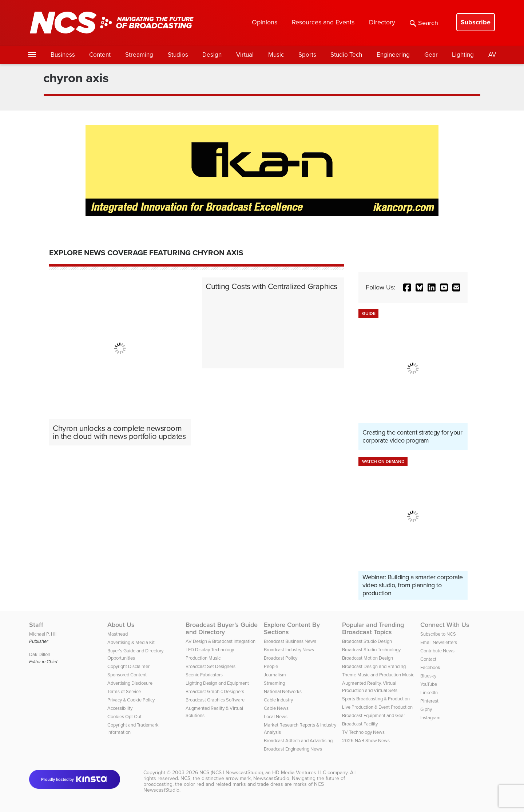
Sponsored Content (127, 675)
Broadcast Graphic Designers (215, 691)
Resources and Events (323, 22)
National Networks (283, 691)
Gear (431, 55)
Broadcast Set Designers (211, 666)
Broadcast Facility (360, 724)
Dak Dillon (40, 654)
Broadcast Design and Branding (374, 666)
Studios (178, 55)
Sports (307, 55)
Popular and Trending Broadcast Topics (373, 628)
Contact (428, 659)
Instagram (430, 718)
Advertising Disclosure (130, 683)
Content (100, 55)
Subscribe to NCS (438, 634)
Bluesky (428, 676)
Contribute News (437, 651)
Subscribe (476, 22)
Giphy (426, 709)
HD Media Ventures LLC (299, 773)
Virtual (245, 55)
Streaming (139, 55)
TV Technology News (363, 732)
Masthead (118, 634)
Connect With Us (445, 625)
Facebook (430, 667)
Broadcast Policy (281, 658)
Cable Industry (278, 700)
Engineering (393, 55)
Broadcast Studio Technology (371, 650)
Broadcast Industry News (289, 650)
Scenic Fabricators (204, 675)
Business (63, 55)
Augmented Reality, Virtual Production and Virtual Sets (370, 687)
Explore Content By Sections (292, 628)
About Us (121, 625)
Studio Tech (346, 55)
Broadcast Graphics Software (215, 700)
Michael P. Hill (43, 634)
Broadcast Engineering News (293, 749)
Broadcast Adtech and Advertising (298, 741)
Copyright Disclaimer (128, 666)
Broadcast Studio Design (367, 641)
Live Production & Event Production (377, 707)
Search (424, 23)
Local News (276, 717)
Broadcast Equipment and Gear (374, 715)
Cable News (276, 708)
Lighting (463, 55)
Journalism (275, 675)
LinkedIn (429, 693)
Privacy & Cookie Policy (131, 700)
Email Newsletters (439, 642)
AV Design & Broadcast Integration (221, 641)
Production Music (203, 658)
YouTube (429, 684)
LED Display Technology (210, 650)
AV (492, 55)
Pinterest (429, 701)
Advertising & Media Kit (131, 642)
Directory (382, 22)
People (271, 666)
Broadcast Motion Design (368, 658)
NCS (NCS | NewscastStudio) (231, 773)
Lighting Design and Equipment (217, 683)
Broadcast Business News (290, 641)
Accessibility (120, 708)
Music (276, 55)
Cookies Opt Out (124, 717)
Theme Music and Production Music (378, 675)
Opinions (265, 22)
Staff (36, 625)
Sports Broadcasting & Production (376, 699)
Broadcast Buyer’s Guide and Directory (222, 628)
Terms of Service (124, 691)
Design (212, 55)
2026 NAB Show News (366, 741)
